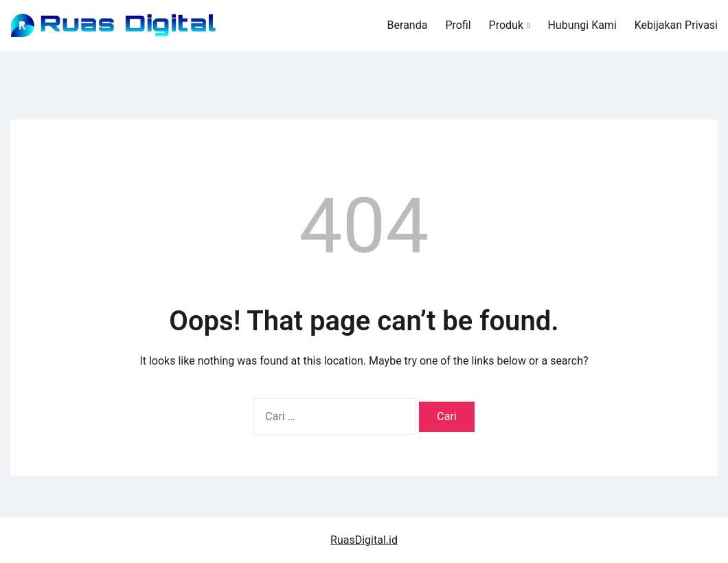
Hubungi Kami (582, 25)
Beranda (408, 25)
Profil (458, 25)
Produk (506, 25)
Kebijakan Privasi (676, 25)
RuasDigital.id (364, 540)
